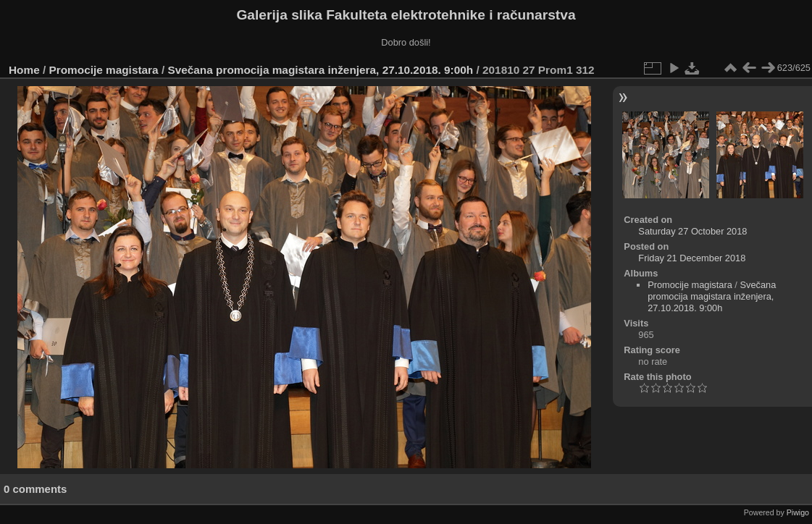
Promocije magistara (104, 70)
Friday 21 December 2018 (692, 258)
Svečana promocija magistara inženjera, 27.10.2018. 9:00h (320, 70)
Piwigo (798, 512)
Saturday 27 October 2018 (692, 231)
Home (24, 70)
